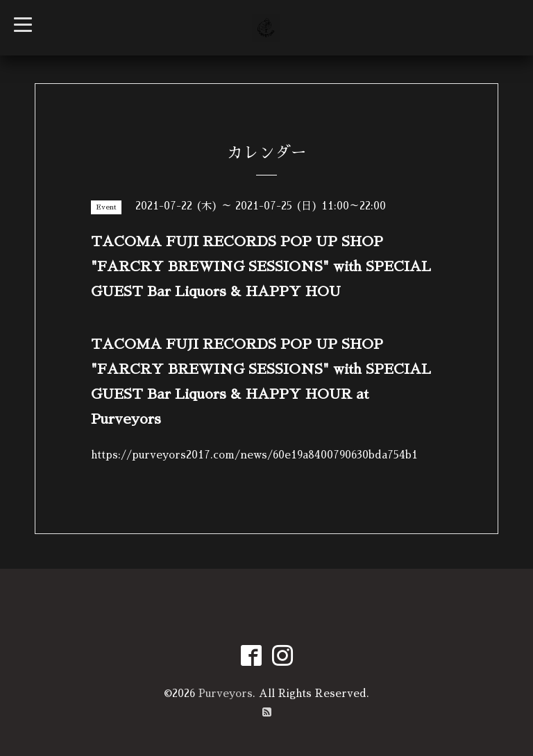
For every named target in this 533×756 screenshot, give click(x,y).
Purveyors (226, 693)
